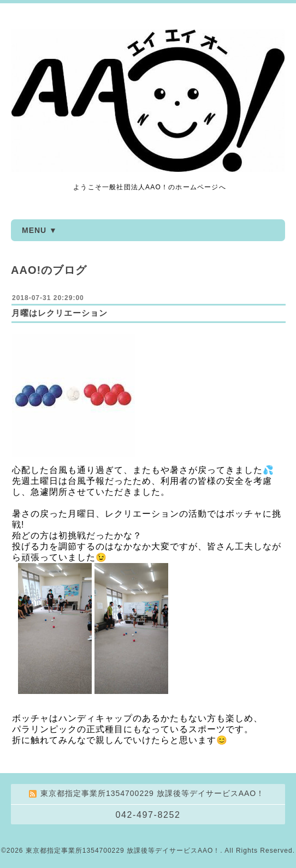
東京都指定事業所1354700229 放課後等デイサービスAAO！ (123, 851)
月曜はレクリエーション (60, 313)
